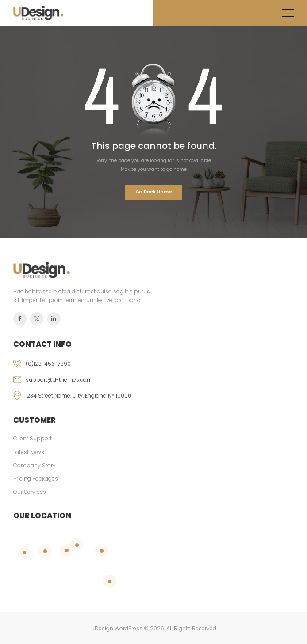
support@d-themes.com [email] (59, 380)
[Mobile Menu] (288, 13)
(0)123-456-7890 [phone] (48, 364)
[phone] (153, 367)
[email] (153, 383)
